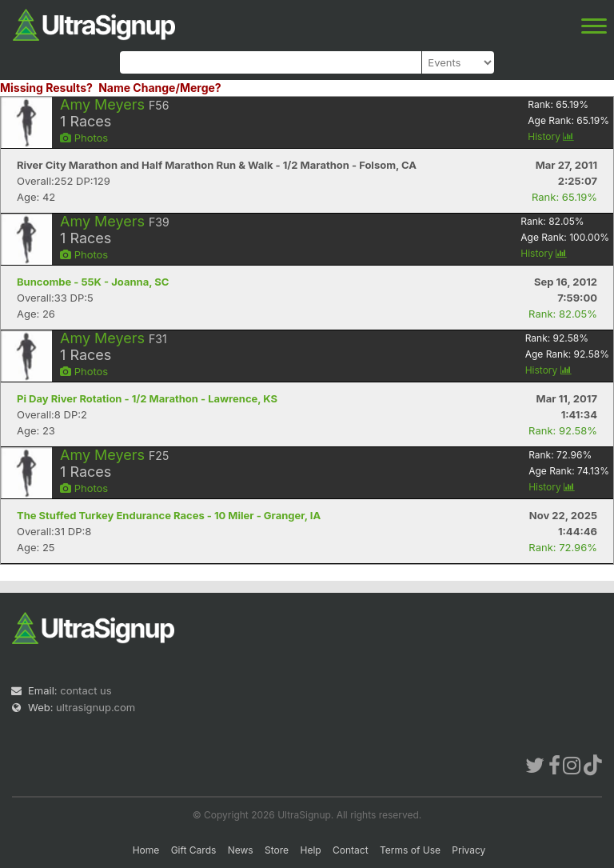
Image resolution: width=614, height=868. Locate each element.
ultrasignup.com (96, 707)
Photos (84, 138)
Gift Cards (194, 850)
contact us (86, 690)
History (551, 136)
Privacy (468, 850)
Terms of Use (410, 850)
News (241, 850)
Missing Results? (46, 88)
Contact (351, 850)
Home (146, 850)
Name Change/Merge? (160, 88)
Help (310, 850)
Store (277, 850)
